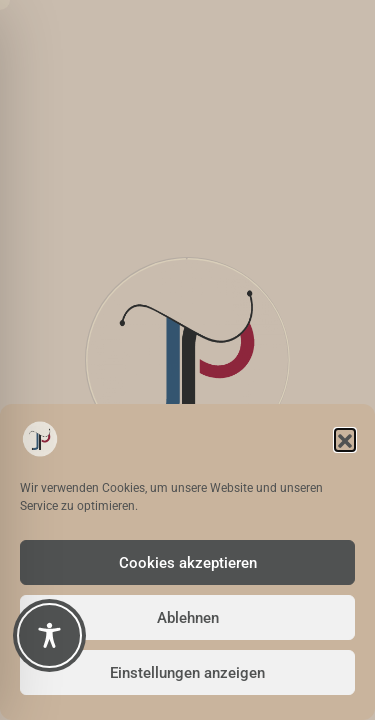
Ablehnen (188, 618)
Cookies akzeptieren (188, 563)
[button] (345, 439)
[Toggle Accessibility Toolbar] (49, 635)
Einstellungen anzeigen (187, 673)
